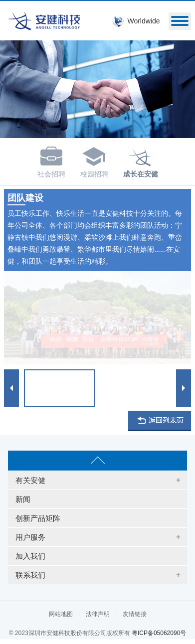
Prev (11, 388)
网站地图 (61, 614)
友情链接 (135, 614)
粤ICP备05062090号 (159, 633)
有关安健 (30, 480)
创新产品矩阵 (38, 518)
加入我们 (30, 556)
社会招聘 (51, 161)
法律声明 (98, 614)
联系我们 (30, 575)
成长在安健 (141, 161)
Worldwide (143, 21)
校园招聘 (94, 161)
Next (184, 388)
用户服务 (30, 537)
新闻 (23, 499)
